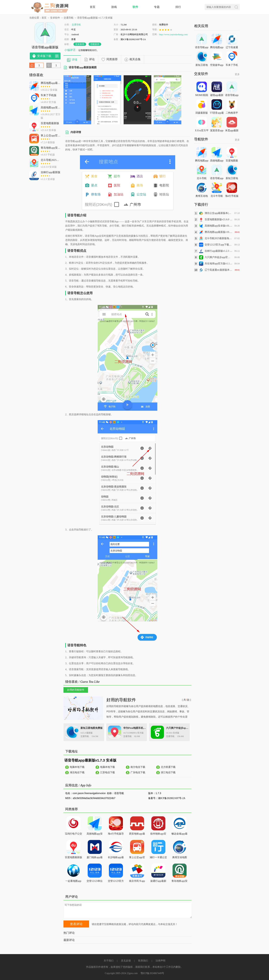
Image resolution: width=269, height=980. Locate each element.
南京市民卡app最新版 (137, 882)
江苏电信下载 (107, 772)
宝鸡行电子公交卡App (73, 834)
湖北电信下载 (77, 772)
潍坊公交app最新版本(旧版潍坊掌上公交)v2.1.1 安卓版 (219, 213)
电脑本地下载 (77, 767)
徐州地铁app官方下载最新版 (158, 834)
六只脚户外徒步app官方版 (178, 728)
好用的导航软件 (121, 700)
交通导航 (69, 18)
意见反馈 (126, 961)
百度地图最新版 (73, 857)
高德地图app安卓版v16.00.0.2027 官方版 (219, 226)
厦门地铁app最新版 (95, 858)
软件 (135, 7)
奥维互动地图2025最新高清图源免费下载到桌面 (180, 858)
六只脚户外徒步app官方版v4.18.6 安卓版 (219, 257)
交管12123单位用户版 (95, 882)
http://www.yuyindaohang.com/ (174, 34)
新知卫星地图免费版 (92, 728)
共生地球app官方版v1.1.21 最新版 (219, 264)
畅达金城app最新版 (179, 834)
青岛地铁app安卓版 (179, 882)
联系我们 (143, 961)
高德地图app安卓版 (95, 834)
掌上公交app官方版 (137, 858)
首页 (93, 7)
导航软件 (95, 44)
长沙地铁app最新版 (116, 858)
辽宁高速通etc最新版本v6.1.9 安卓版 (219, 270)
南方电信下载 (138, 767)
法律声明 (160, 961)
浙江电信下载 (168, 772)
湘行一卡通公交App (158, 858)
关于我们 (109, 961)
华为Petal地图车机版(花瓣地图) (135, 728)
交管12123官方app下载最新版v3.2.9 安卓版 (219, 245)
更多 (237, 74)
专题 (157, 7)
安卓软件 (55, 18)
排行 (178, 7)
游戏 (114, 7)
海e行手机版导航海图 (116, 834)
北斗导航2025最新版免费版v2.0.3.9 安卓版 (219, 238)
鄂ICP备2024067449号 (152, 973)
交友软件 (80, 44)
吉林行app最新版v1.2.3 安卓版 (219, 251)
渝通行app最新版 (158, 882)
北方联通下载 (168, 767)
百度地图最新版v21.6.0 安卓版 (219, 219)
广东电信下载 (138, 772)
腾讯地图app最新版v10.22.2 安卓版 (219, 232)
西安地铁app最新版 (137, 834)
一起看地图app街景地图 (73, 882)
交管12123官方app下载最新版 (116, 882)
